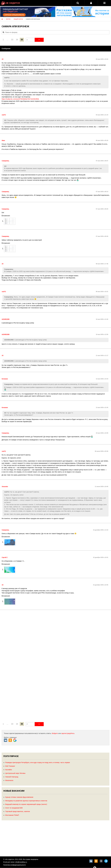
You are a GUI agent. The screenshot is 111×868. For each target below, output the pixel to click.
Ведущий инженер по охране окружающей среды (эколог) (26, 804)
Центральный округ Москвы (15, 773)
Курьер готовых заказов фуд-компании (19, 797)
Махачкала (9, 780)
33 (12, 40)
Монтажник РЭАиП (12, 815)
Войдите (55, 733)
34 (17, 40)
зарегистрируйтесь (68, 733)
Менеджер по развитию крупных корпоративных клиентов (26, 801)
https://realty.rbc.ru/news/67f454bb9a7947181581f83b (20, 99)
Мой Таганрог (10, 766)
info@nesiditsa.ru (21, 862)
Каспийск (9, 770)
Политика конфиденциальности (14, 865)
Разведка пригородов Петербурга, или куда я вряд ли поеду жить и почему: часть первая (38, 762)
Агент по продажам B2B (14, 808)
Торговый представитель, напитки (18, 811)
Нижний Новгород (12, 777)
